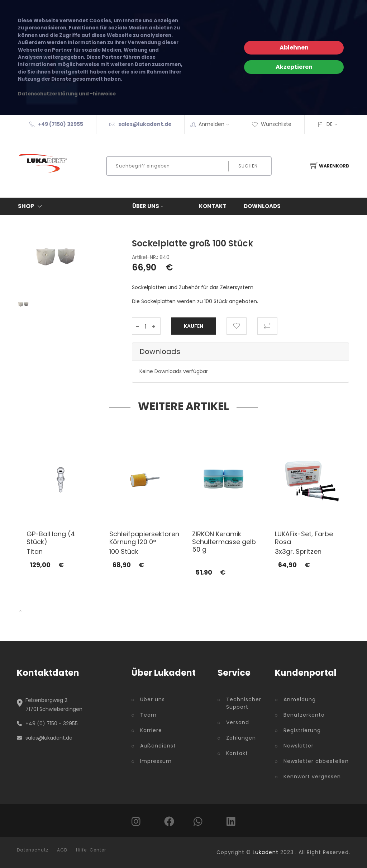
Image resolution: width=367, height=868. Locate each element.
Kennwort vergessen (312, 777)
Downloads (262, 206)
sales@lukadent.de (145, 124)
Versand (238, 722)
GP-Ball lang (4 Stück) (51, 538)
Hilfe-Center (91, 850)
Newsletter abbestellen (316, 761)
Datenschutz (33, 850)
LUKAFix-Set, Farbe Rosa (304, 538)
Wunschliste (271, 124)
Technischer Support (244, 703)
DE (330, 124)
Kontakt (213, 206)
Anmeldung (300, 699)
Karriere (151, 730)
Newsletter (299, 746)
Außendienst (158, 746)
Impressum (156, 761)
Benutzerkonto (304, 715)
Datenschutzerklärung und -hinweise (67, 94)
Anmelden (216, 124)
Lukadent (266, 852)
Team (148, 715)
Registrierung (302, 730)
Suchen (248, 166)
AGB (62, 850)
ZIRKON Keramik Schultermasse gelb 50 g (224, 542)
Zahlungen (241, 738)
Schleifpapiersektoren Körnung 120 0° (144, 538)
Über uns (148, 206)
